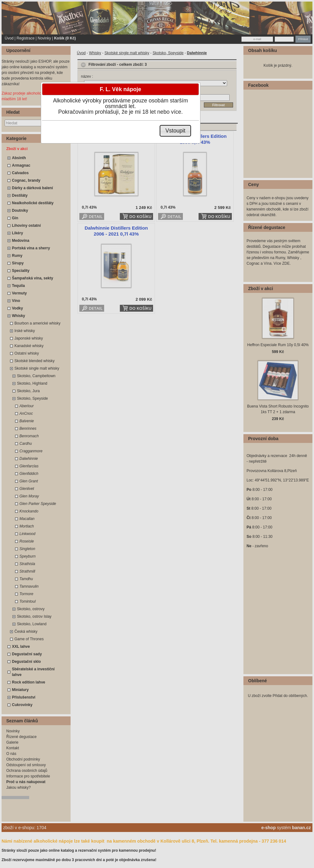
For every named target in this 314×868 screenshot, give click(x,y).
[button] (176, 131)
